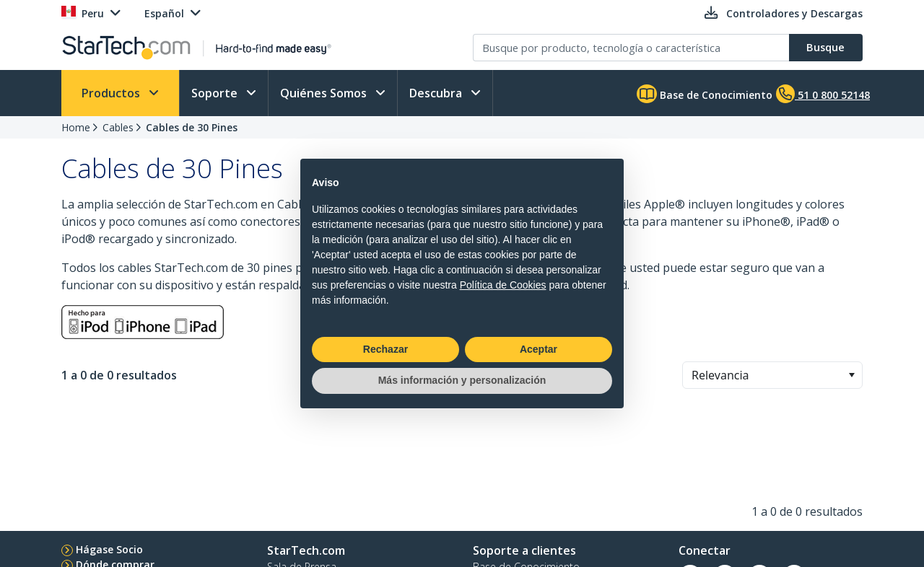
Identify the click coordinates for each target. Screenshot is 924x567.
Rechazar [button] (385, 349)
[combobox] (772, 375)
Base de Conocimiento (705, 94)
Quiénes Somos (325, 93)
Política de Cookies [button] (503, 285)
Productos (112, 93)
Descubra (437, 93)
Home (76, 127)
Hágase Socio (109, 549)
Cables (118, 127)
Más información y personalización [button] (462, 380)
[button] (851, 375)
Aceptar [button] (539, 349)
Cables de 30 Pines (192, 127)
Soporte (216, 93)
